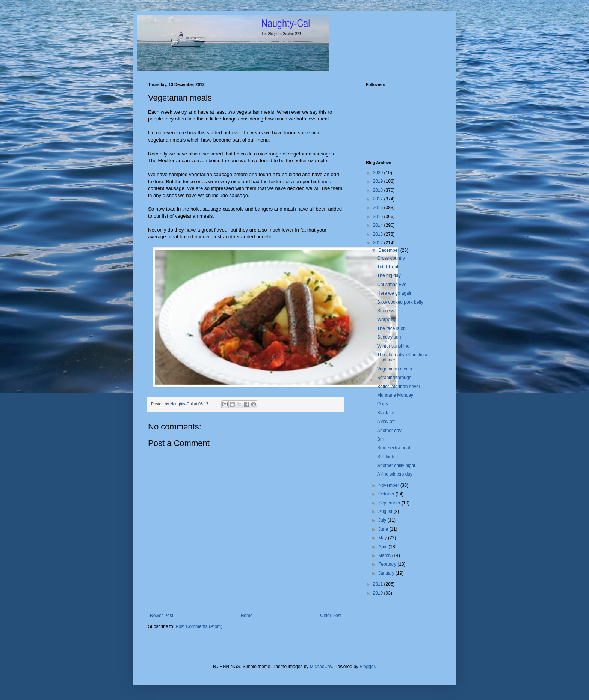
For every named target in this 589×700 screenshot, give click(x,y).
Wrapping (387, 319)
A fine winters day (395, 474)
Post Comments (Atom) (199, 626)
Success (386, 311)
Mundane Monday (395, 395)
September (390, 503)
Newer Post (162, 616)
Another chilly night (396, 465)
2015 (379, 217)
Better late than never (399, 387)
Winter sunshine (393, 346)
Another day (389, 431)
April (383, 547)
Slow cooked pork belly (400, 302)
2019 (379, 181)
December (389, 250)
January (387, 573)
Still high (386, 457)
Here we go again (395, 293)
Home (247, 616)
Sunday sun (389, 337)
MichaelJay (321, 667)
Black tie (386, 413)
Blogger (367, 667)
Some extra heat (394, 448)
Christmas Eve (392, 285)
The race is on (391, 328)
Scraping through (394, 378)
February (388, 564)
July (383, 520)
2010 (379, 593)
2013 (379, 234)
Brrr (381, 439)
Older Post (331, 616)
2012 (379, 243)
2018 (379, 190)
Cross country (391, 258)
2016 (379, 208)
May (383, 538)
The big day (389, 275)
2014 (379, 225)
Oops (383, 404)
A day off (386, 422)
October (387, 494)
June (384, 529)
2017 (379, 199)
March (385, 555)
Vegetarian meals (395, 369)
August (386, 512)
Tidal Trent (388, 267)
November (389, 485)
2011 (379, 584)
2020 (379, 173)
